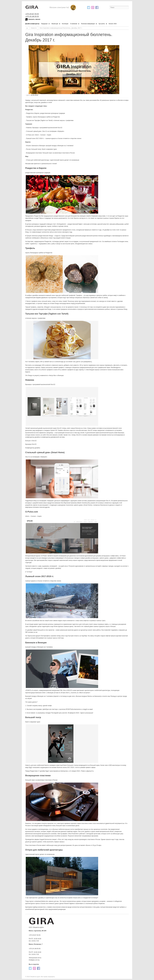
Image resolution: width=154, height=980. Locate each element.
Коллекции (65, 24)
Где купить (102, 24)
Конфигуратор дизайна (33, 448)
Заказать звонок (33, 19)
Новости (34, 28)
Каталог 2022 (113, 24)
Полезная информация (88, 24)
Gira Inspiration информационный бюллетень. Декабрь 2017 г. (61, 28)
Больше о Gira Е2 (31, 441)
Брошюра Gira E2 (31, 444)
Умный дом (55, 24)
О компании (74, 24)
